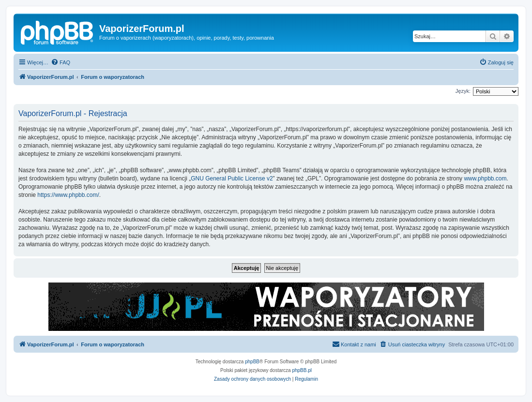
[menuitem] (61, 62)
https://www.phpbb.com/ (68, 195)
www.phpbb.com (485, 179)
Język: (463, 91)
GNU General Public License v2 (232, 179)
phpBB (252, 362)
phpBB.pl (302, 370)
